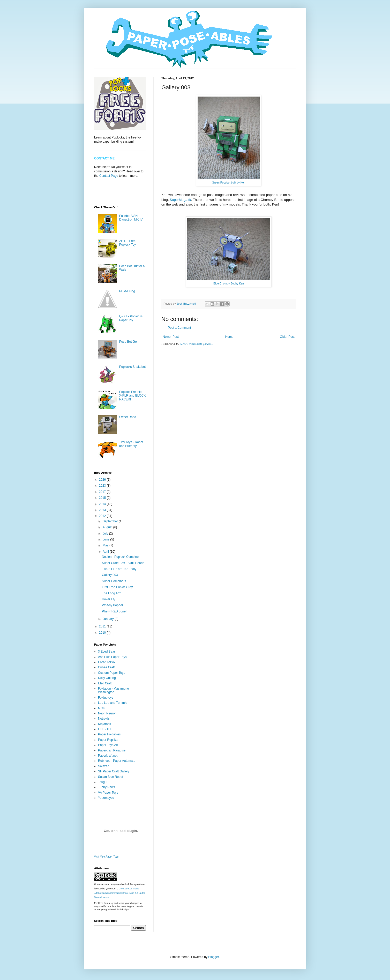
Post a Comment (179, 328)
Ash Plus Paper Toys (112, 657)
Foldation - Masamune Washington (113, 690)
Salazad (104, 766)
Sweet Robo (128, 417)
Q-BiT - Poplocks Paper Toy (131, 318)
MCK (102, 708)
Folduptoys (106, 698)
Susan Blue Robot (111, 777)
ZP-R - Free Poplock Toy (128, 243)
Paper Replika (108, 740)
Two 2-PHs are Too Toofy (119, 569)
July (106, 533)
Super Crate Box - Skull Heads (123, 563)
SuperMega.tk (180, 200)
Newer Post (171, 337)
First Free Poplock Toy (117, 587)
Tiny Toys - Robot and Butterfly (131, 444)
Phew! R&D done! (114, 611)
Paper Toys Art (108, 745)
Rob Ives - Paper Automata (117, 761)
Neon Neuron (107, 713)
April (106, 552)
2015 (103, 498)
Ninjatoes (104, 724)
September (111, 521)
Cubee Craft (106, 667)
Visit (106, 857)
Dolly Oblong (107, 678)
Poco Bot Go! (128, 342)
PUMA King (127, 291)
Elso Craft (105, 683)
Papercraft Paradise (112, 750)
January (109, 619)
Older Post (287, 337)
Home (229, 337)
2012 (103, 516)
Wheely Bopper (113, 605)
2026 (103, 480)
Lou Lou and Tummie (113, 703)
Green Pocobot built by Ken (229, 182)
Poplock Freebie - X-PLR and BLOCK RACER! (133, 396)
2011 (103, 626)
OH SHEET (106, 729)
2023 (103, 486)
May (106, 545)
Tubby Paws (107, 787)
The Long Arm (112, 593)
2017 (103, 492)
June (106, 539)
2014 (103, 504)
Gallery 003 (110, 575)
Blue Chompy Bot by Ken (229, 283)
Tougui (103, 782)
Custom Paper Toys (112, 673)
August (108, 527)
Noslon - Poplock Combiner (121, 557)
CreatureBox (107, 662)
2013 (103, 510)
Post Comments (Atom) (196, 344)
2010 (103, 633)
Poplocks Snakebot (133, 367)
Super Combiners (114, 581)
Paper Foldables (109, 734)
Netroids (104, 719)
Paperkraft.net (108, 756)
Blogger (213, 957)
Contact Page (109, 176)
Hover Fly (108, 599)
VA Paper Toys (108, 793)
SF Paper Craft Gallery (114, 771)
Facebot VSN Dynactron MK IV (131, 218)
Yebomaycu (106, 798)
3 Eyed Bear (107, 652)
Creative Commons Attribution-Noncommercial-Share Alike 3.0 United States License (120, 893)
